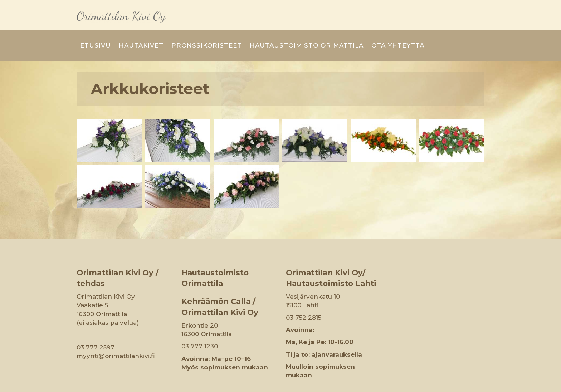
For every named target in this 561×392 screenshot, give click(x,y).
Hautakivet (141, 33)
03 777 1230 (200, 334)
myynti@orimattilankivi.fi (116, 343)
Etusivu (96, 33)
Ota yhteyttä (398, 33)
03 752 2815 (304, 305)
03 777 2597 (96, 334)
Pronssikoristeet (207, 33)
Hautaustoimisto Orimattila (307, 33)
